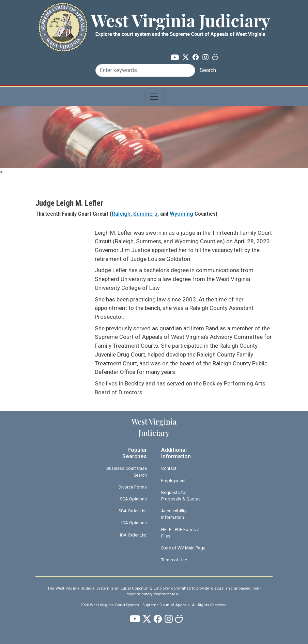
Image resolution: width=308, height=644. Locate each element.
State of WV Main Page (183, 548)
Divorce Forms (133, 487)
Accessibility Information (174, 514)
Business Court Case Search (127, 472)
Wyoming (181, 214)
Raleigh (121, 214)
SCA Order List (133, 511)
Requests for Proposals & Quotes (181, 496)
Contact (169, 468)
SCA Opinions (133, 499)
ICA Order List (133, 535)
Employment (173, 481)
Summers (145, 214)
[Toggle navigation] (154, 97)
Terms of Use (174, 560)
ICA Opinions (134, 523)
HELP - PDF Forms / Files (180, 533)
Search (208, 70)
